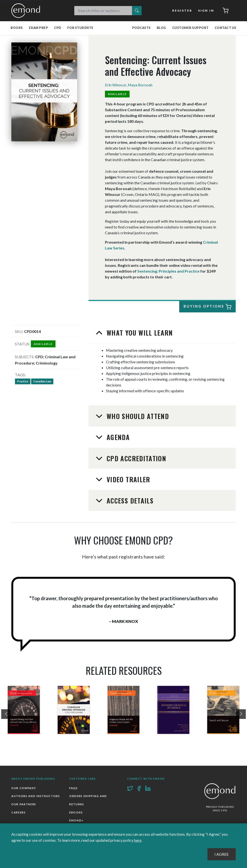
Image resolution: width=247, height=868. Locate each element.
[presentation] (6, 714)
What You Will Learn (139, 333)
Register (183, 10)
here (138, 840)
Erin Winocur (116, 85)
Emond (27, 11)
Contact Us (226, 28)
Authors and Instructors (36, 796)
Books (17, 28)
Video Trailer (127, 479)
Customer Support (190, 28)
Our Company (24, 788)
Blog (161, 28)
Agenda (117, 437)
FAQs (74, 788)
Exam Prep (39, 28)
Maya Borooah (140, 85)
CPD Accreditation (135, 458)
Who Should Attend (137, 416)
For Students (80, 28)
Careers (19, 813)
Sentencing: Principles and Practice (168, 271)
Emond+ (76, 821)
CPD (58, 28)
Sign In (206, 10)
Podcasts (141, 28)
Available (117, 94)
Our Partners (24, 804)
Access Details (129, 501)
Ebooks (76, 813)
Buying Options (206, 307)
